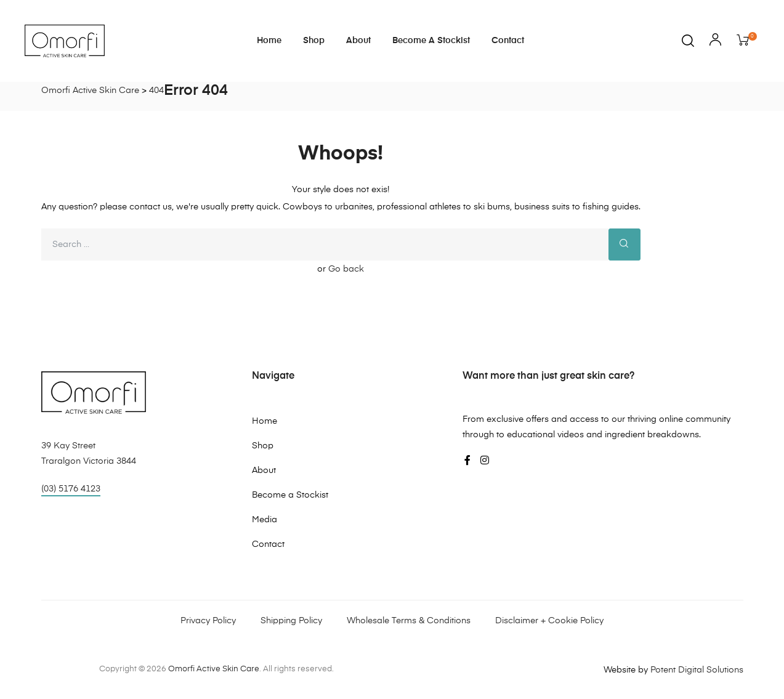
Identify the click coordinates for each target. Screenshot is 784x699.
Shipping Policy (291, 621)
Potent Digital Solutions (697, 670)
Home (269, 41)
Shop (314, 41)
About (358, 41)
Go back (346, 269)
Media (265, 520)
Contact (508, 41)
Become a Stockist (431, 41)
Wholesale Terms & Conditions (409, 621)
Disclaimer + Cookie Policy (549, 621)
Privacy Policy (208, 621)
